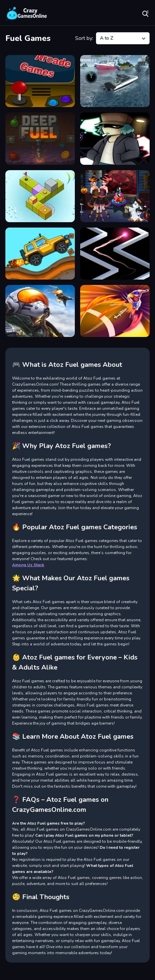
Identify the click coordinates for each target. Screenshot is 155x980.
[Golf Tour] (40, 196)
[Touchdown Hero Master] (115, 311)
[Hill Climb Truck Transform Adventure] (40, 254)
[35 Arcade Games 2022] (40, 81)
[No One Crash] (115, 254)
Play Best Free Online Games (27, 13)
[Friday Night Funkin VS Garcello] (115, 138)
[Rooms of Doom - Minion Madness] (40, 311)
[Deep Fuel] (40, 138)
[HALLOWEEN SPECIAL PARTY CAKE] (115, 196)
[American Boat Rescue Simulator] (115, 81)
